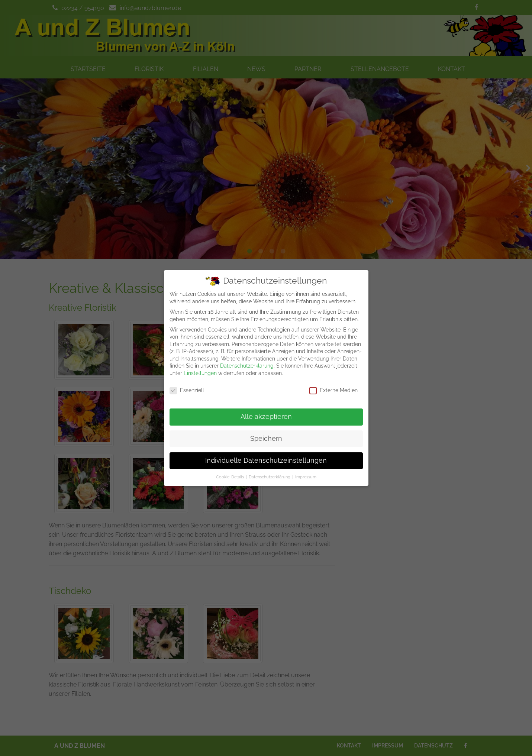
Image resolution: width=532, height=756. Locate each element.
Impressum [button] (306, 472)
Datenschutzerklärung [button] (270, 472)
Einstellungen (200, 369)
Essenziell (187, 386)
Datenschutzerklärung (247, 362)
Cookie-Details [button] (230, 472)
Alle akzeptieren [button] (266, 412)
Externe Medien (333, 386)
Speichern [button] (266, 434)
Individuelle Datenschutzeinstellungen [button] (266, 456)
